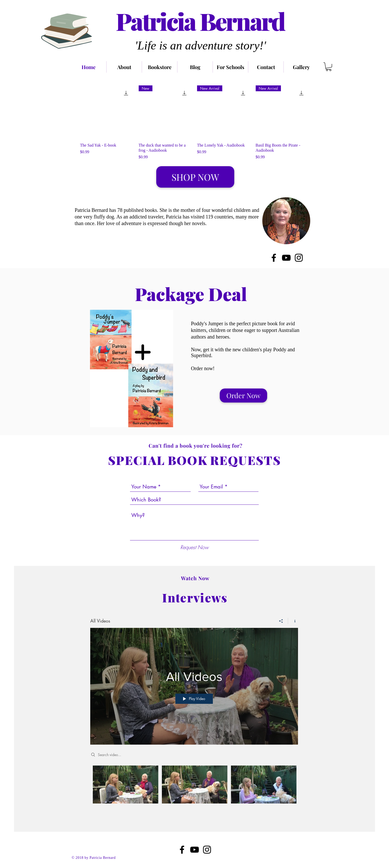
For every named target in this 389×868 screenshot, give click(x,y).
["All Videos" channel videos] (194, 788)
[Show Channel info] (293, 621)
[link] (329, 67)
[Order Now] (243, 396)
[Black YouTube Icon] (194, 850)
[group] (194, 123)
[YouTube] (286, 258)
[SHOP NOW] (195, 177)
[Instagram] (299, 258)
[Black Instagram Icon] (207, 850)
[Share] (281, 621)
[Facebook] (274, 258)
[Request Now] (194, 547)
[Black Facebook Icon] (182, 850)
